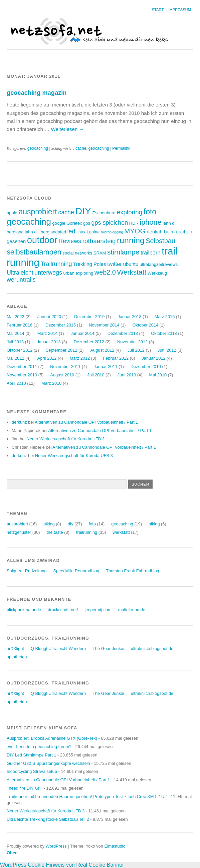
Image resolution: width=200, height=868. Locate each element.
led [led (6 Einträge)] (71, 231)
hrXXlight (15, 648)
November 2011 (65, 367)
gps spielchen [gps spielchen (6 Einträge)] (110, 223)
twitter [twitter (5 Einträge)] (115, 264)
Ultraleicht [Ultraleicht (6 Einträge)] (20, 273)
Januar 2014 (83, 333)
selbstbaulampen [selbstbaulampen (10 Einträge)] (34, 252)
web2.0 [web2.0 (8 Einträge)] (105, 272)
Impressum (180, 10)
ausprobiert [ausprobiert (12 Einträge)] (38, 212)
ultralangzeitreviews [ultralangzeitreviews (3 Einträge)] (159, 264)
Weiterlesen (68, 129)
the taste (55, 532)
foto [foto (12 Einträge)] (150, 212)
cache (81, 148)
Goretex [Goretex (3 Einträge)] (74, 223)
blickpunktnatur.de (24, 610)
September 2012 (62, 350)
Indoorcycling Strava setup (32, 771)
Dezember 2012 (89, 342)
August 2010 (62, 375)
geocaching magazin (37, 93)
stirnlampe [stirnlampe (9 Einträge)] (123, 252)
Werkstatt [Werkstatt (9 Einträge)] (132, 272)
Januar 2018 (129, 317)
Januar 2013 (49, 342)
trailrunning (87, 532)
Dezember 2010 (146, 367)
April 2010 (16, 383)
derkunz (19, 422)
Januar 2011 (106, 367)
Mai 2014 (16, 333)
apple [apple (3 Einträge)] (12, 213)
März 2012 (80, 358)
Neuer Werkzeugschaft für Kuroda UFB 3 (66, 439)
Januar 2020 (49, 317)
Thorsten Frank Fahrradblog (132, 571)
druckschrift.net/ (63, 610)
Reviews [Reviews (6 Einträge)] (70, 241)
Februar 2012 (116, 358)
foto (92, 524)
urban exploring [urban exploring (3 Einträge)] (78, 273)
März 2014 (47, 333)
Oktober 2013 (164, 333)
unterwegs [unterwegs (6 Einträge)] (48, 273)
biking (49, 524)
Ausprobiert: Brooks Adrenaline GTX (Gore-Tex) (52, 738)
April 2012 (47, 358)
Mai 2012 (16, 358)
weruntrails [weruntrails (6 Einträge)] (21, 280)
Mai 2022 (16, 317)
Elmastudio (115, 846)
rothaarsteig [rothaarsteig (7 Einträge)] (99, 241)
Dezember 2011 (22, 367)
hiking (154, 524)
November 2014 (104, 325)
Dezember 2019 (89, 317)
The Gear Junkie (108, 648)
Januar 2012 (153, 358)
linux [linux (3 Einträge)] (81, 232)
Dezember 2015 (61, 325)
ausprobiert (17, 524)
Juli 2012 (136, 350)
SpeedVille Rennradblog (76, 571)
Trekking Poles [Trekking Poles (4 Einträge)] (89, 264)
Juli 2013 (15, 342)
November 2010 (22, 375)
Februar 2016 (20, 325)
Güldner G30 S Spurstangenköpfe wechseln (48, 763)
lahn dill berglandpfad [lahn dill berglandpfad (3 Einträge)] (45, 232)
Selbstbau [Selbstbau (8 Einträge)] (160, 241)
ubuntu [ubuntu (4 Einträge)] (131, 264)
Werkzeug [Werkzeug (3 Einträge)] (157, 273)
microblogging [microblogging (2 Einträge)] (112, 232)
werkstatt (121, 532)
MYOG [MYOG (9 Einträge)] (135, 231)
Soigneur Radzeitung (27, 571)
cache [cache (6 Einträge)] (66, 212)
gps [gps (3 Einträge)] (87, 223)
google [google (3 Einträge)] (59, 223)
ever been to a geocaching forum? (39, 747)
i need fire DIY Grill (25, 788)
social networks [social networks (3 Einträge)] (77, 253)
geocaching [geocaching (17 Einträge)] (29, 222)
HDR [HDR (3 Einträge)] (134, 223)
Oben (12, 853)
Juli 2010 (96, 375)
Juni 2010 (127, 375)
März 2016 (165, 317)
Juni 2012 (167, 350)
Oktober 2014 (146, 325)
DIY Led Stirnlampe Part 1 (31, 755)
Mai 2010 (158, 375)
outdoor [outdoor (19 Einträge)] (42, 240)
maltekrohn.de (132, 610)
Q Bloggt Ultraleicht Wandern (58, 648)
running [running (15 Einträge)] (131, 240)
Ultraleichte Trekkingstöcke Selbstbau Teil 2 (48, 819)
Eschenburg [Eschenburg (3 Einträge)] (104, 213)
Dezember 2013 (123, 333)
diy (70, 524)
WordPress (56, 846)
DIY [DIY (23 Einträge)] (83, 211)
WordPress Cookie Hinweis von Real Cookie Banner (62, 865)
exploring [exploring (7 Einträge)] (129, 212)
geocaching (38, 148)
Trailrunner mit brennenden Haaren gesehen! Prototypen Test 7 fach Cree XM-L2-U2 (87, 797)
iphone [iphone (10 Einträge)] (151, 222)
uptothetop (17, 657)
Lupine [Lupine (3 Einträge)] (93, 232)
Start (158, 10)
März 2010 (51, 383)
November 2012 (132, 342)
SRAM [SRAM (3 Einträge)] (100, 253)
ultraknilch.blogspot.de (152, 648)
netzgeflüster (19, 532)
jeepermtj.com (98, 610)
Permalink (121, 148)
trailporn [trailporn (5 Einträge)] (151, 253)
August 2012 (103, 350)
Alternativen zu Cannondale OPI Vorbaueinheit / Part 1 (86, 422)
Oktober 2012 (20, 350)
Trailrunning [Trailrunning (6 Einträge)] (56, 264)
